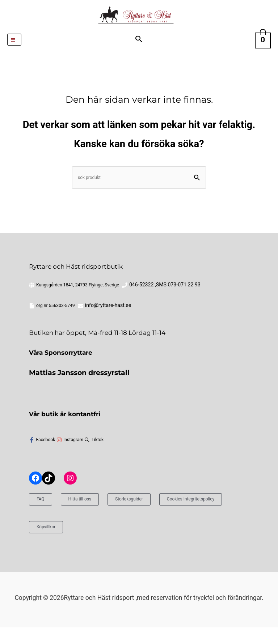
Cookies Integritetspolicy (71, 543)
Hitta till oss (89, 515)
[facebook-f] (42, 457)
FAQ (42, 515)
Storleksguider (149, 515)
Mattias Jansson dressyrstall (74, 390)
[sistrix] (94, 457)
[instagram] (70, 457)
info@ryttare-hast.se (56, 323)
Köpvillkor (143, 543)
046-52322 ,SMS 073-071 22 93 (160, 303)
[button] (139, 52)
